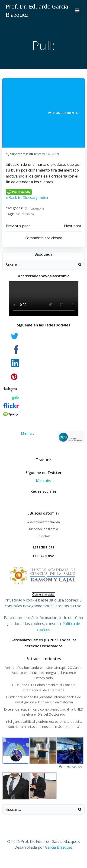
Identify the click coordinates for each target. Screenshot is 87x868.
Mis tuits (43, 481)
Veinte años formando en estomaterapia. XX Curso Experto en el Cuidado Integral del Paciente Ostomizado (43, 673)
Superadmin (19, 154)
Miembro (53, 437)
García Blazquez (59, 847)
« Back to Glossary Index (27, 198)
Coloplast (43, 536)
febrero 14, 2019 (46, 154)
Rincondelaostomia (43, 529)
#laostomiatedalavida (44, 522)
